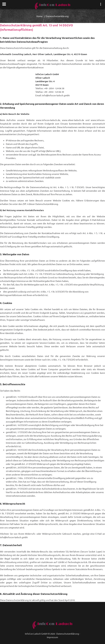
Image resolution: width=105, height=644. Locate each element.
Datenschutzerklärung (68, 634)
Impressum (52, 637)
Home (39, 16)
